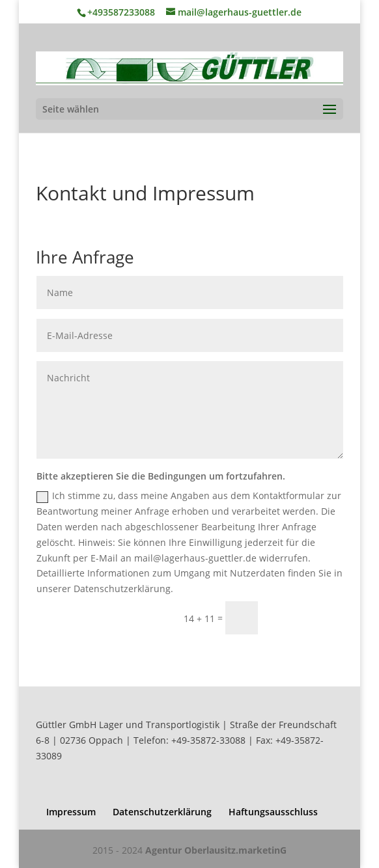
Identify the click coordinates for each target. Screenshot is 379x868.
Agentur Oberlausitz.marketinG (216, 850)
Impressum (71, 812)
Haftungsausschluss (273, 812)
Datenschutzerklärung (162, 812)
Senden (306, 618)
